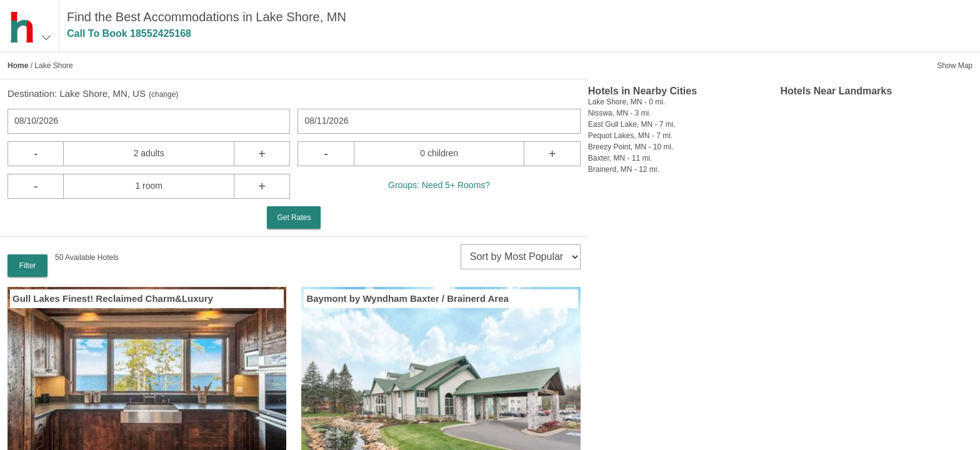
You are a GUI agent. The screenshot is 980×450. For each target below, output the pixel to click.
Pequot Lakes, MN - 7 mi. (630, 136)
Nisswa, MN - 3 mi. (620, 113)
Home (18, 66)
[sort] (521, 257)
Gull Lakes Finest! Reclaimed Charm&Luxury (113, 298)
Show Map (955, 66)
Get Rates (294, 217)
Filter (28, 266)
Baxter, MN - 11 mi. (620, 158)
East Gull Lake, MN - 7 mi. (632, 124)
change (163, 94)
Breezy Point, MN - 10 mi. (631, 147)
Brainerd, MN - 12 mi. (624, 169)
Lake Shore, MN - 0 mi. (627, 102)
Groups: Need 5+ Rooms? (439, 185)
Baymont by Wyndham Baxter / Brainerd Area (407, 298)
